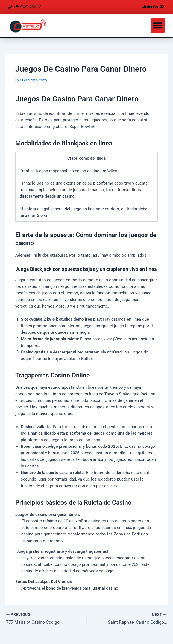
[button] (158, 25)
